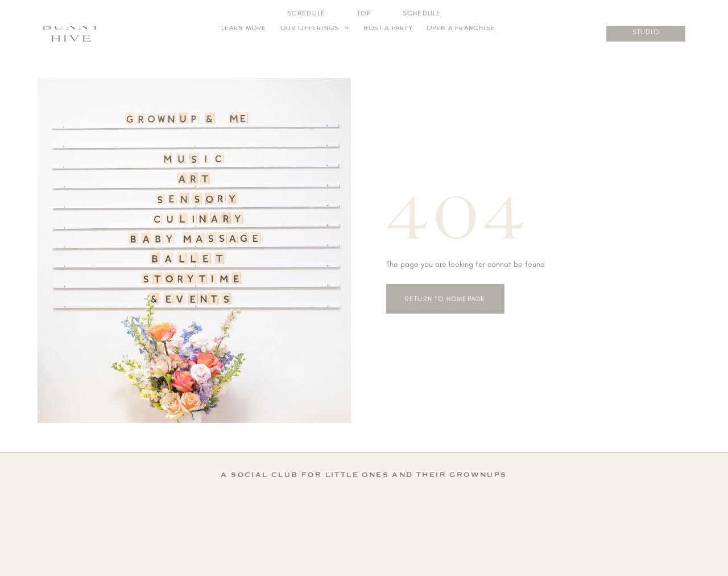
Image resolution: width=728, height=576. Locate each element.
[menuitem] (244, 28)
